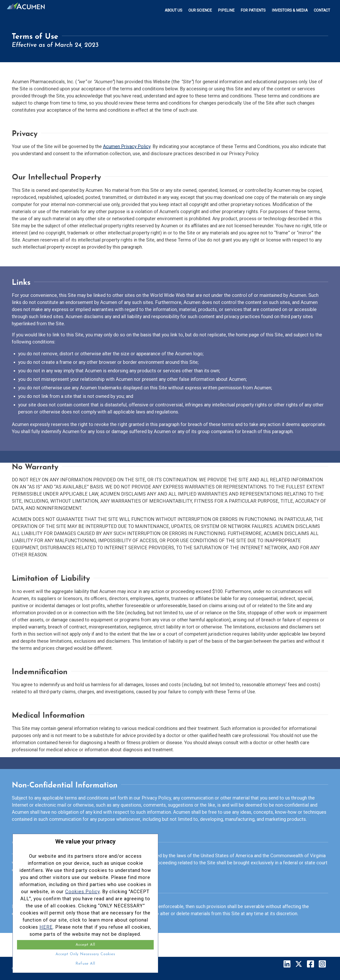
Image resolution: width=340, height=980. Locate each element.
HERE (61, 913)
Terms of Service (109, 968)
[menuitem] (174, 10)
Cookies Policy (67, 849)
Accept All (50, 945)
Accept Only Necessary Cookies (50, 954)
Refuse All (50, 964)
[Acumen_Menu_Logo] (26, 10)
